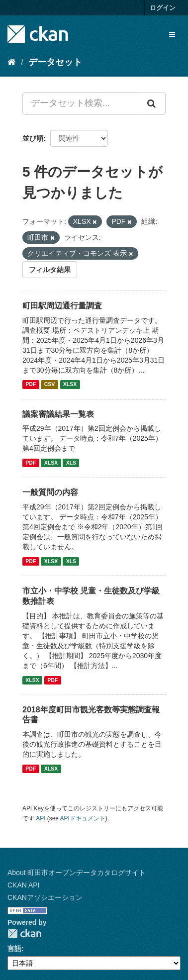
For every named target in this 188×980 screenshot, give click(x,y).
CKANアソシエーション (45, 897)
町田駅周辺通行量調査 (62, 306)
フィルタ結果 (50, 270)
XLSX (70, 385)
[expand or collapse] (172, 34)
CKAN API (24, 885)
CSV (50, 385)
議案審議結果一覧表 (58, 414)
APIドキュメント (83, 818)
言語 (14, 949)
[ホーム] (12, 62)
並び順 (33, 138)
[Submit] (152, 103)
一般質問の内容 (50, 492)
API (41, 818)
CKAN (24, 933)
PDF (31, 385)
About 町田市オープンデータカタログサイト (77, 873)
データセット (55, 62)
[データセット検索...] (81, 103)
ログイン (163, 8)
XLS (71, 463)
